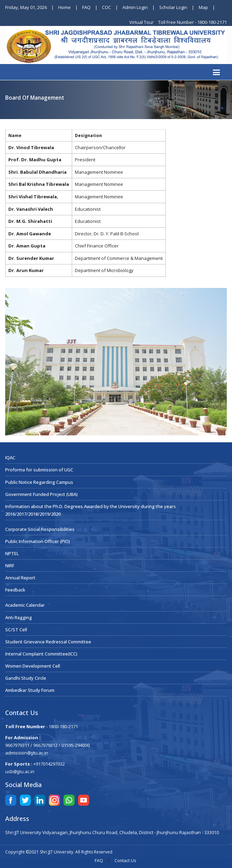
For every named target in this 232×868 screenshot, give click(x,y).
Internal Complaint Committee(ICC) (41, 654)
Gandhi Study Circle (26, 678)
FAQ (86, 7)
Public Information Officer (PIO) (38, 541)
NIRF (10, 566)
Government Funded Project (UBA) (41, 494)
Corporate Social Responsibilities (40, 529)
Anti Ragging (19, 617)
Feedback (15, 590)
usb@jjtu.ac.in (20, 771)
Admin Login (135, 7)
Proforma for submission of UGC (39, 470)
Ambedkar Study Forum (30, 690)
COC (106, 7)
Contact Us (125, 861)
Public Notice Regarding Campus (39, 482)
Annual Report (20, 578)
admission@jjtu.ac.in (27, 753)
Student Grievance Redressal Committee (48, 642)
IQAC (10, 458)
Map (203, 7)
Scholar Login (173, 7)
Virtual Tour (142, 22)
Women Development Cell (33, 666)
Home (65, 7)
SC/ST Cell (16, 630)
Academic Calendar (25, 605)
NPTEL (12, 553)
